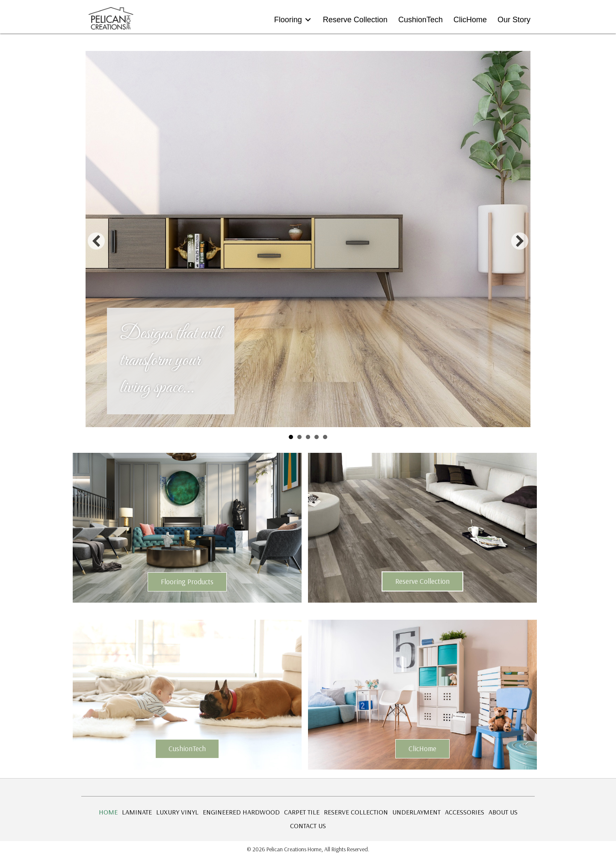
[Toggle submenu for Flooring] (308, 20)
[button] (96, 241)
